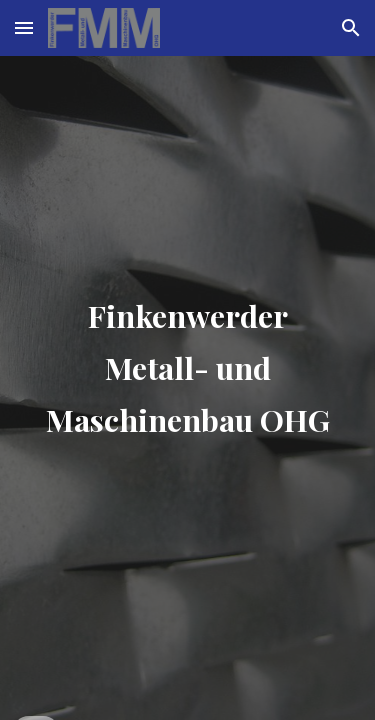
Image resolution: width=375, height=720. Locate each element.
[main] (188, 360)
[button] (24, 27)
